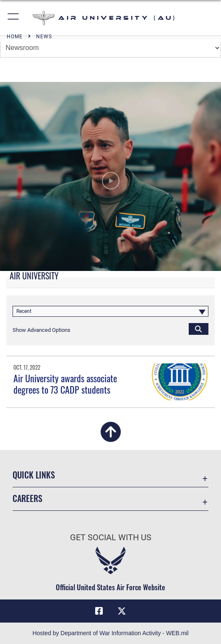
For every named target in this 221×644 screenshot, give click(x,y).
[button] (14, 18)
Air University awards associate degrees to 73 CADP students (65, 384)
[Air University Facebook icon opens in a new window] (99, 611)
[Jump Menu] (110, 48)
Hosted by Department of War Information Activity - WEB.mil (110, 633)
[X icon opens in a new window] (122, 611)
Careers (27, 498)
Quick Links (34, 475)
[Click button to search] (199, 329)
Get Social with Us (111, 538)
